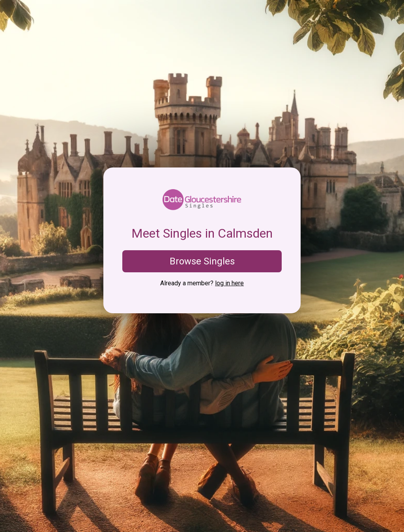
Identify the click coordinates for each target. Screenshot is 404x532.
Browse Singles (202, 261)
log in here (229, 283)
